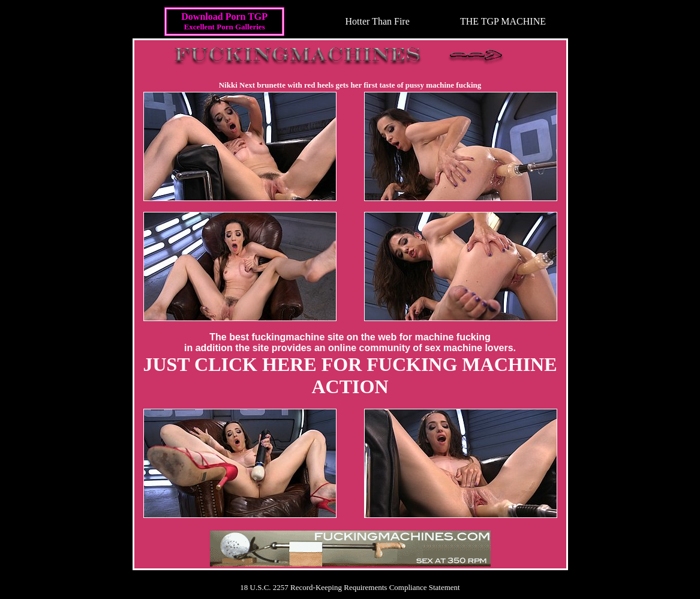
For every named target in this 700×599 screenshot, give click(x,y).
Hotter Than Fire (378, 21)
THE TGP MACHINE (503, 21)
